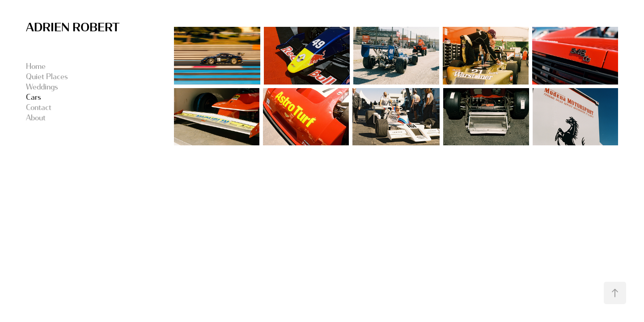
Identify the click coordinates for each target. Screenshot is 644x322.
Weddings (42, 87)
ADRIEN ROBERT (73, 27)
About (36, 117)
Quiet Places (47, 76)
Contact (39, 107)
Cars (34, 97)
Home (36, 66)
